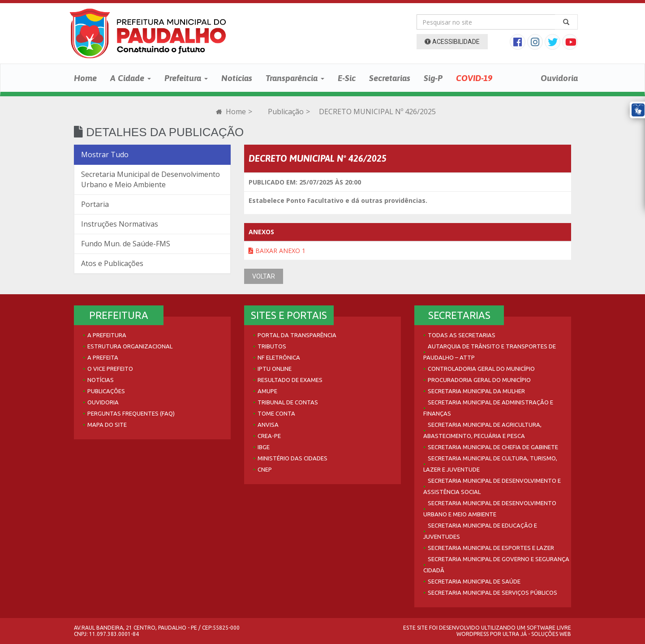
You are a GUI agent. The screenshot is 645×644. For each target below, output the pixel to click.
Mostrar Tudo (105, 155)
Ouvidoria (559, 78)
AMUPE (267, 391)
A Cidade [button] (131, 78)
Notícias (237, 78)
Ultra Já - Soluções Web (537, 634)
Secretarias (390, 78)
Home (85, 78)
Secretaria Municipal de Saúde (474, 581)
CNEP (265, 469)
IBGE (264, 447)
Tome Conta (276, 413)
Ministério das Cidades (292, 458)
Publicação (286, 112)
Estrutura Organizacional (130, 346)
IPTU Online (275, 369)
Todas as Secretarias (462, 335)
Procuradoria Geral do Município (479, 380)
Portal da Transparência (297, 335)
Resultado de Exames (290, 380)
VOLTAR (264, 276)
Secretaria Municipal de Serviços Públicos (492, 592)
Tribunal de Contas (288, 402)
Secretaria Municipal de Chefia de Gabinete (493, 447)
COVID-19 (474, 78)
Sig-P (433, 78)
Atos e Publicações (112, 263)
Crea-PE (269, 436)
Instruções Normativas (120, 224)
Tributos (272, 346)
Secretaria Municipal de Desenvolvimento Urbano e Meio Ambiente (150, 179)
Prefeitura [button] (186, 78)
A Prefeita (103, 357)
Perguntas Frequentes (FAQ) (131, 413)
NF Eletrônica (279, 357)
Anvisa (268, 425)
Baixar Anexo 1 (277, 251)
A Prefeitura (107, 335)
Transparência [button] (295, 78)
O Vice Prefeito (110, 369)
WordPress (473, 634)
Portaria (95, 204)
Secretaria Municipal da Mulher (476, 391)
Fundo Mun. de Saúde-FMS (126, 244)
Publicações (106, 391)
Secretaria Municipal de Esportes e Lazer (491, 548)
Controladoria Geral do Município (481, 369)
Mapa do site (107, 425)
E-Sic (347, 78)
